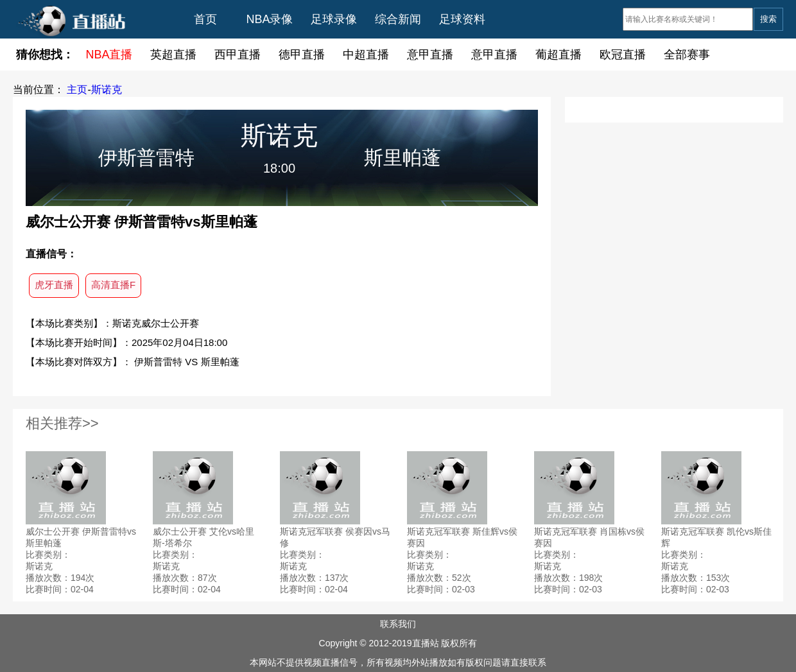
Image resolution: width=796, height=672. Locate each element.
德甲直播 (302, 55)
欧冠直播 (623, 55)
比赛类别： (48, 555)
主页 (77, 90)
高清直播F (113, 285)
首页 (205, 19)
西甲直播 (238, 55)
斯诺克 (107, 90)
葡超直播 (558, 55)
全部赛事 (687, 55)
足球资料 (462, 19)
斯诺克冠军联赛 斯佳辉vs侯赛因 (462, 537)
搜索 (768, 19)
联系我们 (398, 624)
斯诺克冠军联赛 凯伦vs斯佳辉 (716, 537)
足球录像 (334, 19)
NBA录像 (269, 19)
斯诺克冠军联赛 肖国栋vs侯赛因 (589, 537)
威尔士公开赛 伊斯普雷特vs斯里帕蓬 (81, 537)
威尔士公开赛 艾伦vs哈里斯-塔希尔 (203, 537)
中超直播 (366, 55)
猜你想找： (45, 55)
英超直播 (173, 55)
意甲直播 (430, 55)
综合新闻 (398, 19)
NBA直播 (109, 55)
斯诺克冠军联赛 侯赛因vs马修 (335, 537)
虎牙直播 (54, 285)
